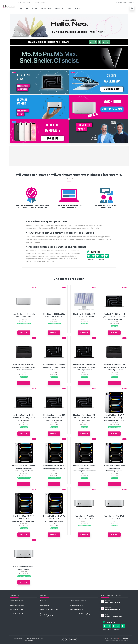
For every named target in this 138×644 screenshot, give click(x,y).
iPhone (35, 8)
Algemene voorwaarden (78, 601)
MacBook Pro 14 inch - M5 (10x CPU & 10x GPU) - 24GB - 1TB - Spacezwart (84, 367)
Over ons (78, 8)
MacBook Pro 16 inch (17, 605)
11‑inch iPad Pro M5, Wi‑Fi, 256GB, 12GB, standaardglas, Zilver (54, 519)
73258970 (18, 639)
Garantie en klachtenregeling (80, 614)
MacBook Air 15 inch (17, 614)
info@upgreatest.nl (39, 2)
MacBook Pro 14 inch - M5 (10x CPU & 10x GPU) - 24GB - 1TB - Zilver (54, 367)
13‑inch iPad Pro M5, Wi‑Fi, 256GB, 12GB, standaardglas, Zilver (114, 468)
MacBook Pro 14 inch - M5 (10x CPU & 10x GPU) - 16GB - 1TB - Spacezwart (54, 418)
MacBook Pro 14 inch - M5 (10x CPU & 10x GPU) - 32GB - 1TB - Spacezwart (24, 367)
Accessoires (60, 8)
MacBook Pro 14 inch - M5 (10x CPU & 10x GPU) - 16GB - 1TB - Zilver (24, 418)
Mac (21, 8)
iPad (27, 8)
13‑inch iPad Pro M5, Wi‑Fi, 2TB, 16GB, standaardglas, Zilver (54, 468)
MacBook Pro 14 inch (17, 601)
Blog (70, 8)
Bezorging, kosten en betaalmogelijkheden (47, 615)
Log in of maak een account (124, 2)
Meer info (24, 333)
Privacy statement (77, 605)
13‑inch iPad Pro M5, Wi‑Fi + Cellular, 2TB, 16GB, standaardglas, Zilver (24, 468)
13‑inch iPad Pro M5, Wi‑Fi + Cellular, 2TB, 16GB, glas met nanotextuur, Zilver (114, 418)
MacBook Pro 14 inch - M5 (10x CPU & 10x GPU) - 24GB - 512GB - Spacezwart (114, 367)
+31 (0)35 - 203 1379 (25, 2)
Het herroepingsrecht (77, 609)
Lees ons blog (45, 605)
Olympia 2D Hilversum (113, 616)
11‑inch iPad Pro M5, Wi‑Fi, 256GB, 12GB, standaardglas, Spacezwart (24, 519)
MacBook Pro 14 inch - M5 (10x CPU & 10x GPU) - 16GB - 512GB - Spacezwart (114, 317)
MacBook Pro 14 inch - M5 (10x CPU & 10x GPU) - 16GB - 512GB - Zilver (84, 418)
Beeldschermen (47, 8)
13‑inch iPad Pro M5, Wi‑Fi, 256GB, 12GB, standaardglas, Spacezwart (84, 468)
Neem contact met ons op (49, 609)
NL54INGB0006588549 (31, 639)
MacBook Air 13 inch (17, 609)
